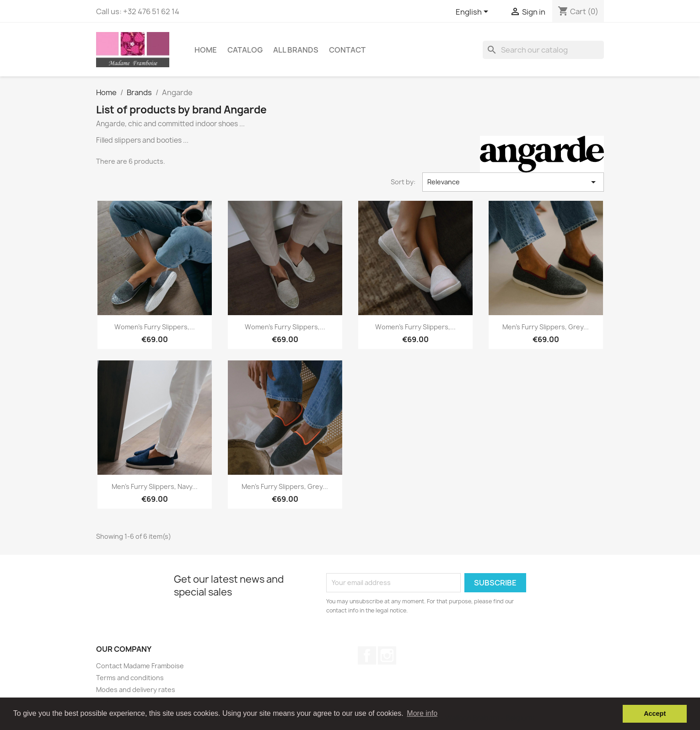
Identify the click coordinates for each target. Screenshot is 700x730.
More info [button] (422, 713)
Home (206, 50)
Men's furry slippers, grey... (546, 327)
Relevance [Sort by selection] (513, 182)
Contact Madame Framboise (140, 666)
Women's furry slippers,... (155, 327)
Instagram (387, 655)
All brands (296, 50)
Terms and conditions (130, 678)
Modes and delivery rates (136, 690)
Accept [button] (655, 714)
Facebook (367, 655)
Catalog (245, 50)
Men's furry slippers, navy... (155, 486)
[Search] (543, 50)
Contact (347, 50)
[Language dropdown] (474, 12)
